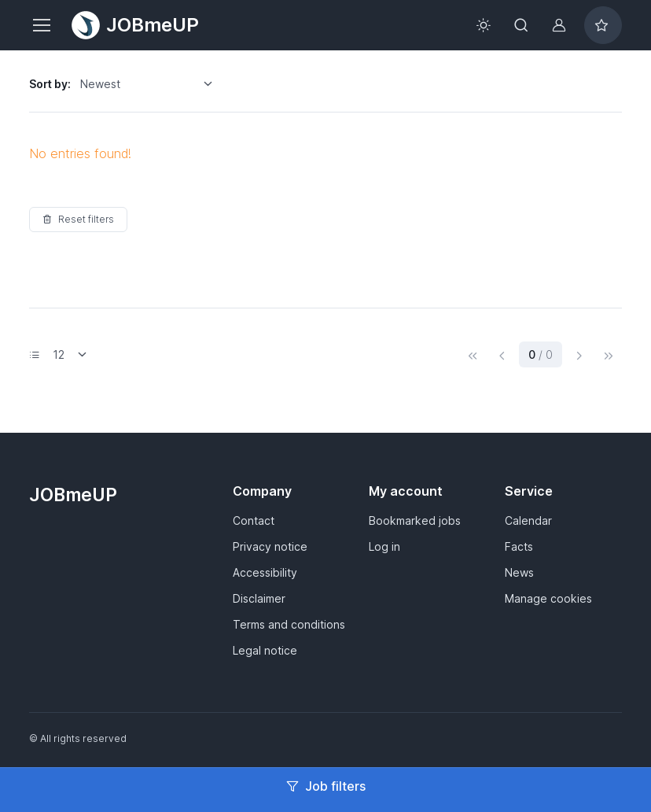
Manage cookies (548, 598)
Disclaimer (259, 598)
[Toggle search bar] (521, 25)
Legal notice (265, 650)
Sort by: (50, 84)
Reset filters (78, 219)
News (519, 572)
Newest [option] (100, 84)
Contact (254, 520)
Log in (384, 546)
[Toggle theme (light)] (484, 25)
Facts (519, 546)
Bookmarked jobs (415, 520)
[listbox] (152, 84)
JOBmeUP (135, 25)
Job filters (326, 786)
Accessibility (265, 572)
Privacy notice (270, 546)
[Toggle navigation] (41, 25)
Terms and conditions (289, 624)
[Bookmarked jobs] (603, 25)
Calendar (528, 520)
